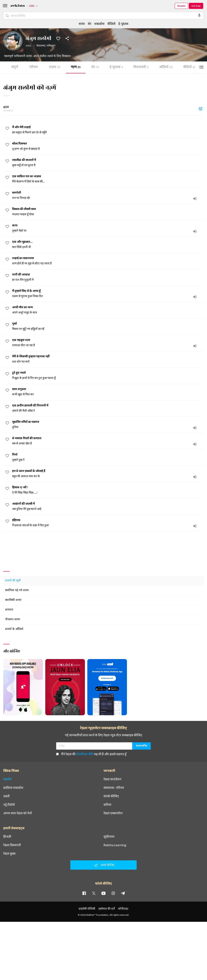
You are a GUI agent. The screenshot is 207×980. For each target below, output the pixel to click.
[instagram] (113, 893)
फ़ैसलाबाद (41, 46)
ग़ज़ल (55, 67)
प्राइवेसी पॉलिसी (87, 909)
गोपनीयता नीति (85, 754)
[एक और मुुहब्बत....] (108, 245)
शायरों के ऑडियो (14, 629)
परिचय (34, 67)
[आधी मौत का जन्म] (108, 310)
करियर (107, 805)
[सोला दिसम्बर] (108, 146)
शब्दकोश (99, 24)
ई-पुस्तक (116, 67)
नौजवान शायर (13, 620)
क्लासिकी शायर (13, 600)
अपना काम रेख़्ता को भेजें (17, 813)
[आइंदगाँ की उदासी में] (108, 506)
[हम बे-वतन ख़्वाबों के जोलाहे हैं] (108, 474)
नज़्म (76, 67)
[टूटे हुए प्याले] (108, 376)
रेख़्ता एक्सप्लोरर (113, 813)
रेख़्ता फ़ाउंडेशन (112, 779)
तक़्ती (6, 796)
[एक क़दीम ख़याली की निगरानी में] (108, 408)
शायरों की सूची (13, 581)
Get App (196, 6)
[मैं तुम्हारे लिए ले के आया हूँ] (108, 294)
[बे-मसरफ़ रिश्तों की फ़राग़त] (108, 441)
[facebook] (84, 893)
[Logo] (18, 6)
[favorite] (7, 129)
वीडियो (189, 67)
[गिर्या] (108, 457)
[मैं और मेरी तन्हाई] (108, 130)
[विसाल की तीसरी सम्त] (108, 212)
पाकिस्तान (51, 46)
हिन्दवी (7, 837)
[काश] (108, 228)
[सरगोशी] (108, 195)
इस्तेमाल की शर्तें (107, 909)
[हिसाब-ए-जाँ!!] (108, 490)
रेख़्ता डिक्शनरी (12, 845)
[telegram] (123, 893)
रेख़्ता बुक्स (9, 853)
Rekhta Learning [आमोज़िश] (115, 845)
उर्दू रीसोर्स (9, 805)
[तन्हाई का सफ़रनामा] (108, 261)
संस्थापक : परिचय (114, 788)
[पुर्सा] (108, 326)
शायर (82, 24)
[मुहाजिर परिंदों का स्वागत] (108, 425)
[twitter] (94, 893)
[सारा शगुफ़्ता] (108, 392)
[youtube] (103, 893)
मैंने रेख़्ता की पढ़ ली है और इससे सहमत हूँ (91, 754)
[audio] (195, 198)
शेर (95, 67)
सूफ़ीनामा (109, 837)
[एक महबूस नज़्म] (108, 343)
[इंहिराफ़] (108, 523)
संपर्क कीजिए (111, 796)
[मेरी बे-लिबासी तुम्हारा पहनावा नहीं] (108, 359)
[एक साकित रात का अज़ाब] (108, 179)
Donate (181, 6)
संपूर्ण (15, 67)
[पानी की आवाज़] (108, 277)
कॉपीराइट (123, 909)
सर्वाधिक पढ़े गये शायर (17, 590)
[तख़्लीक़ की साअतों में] (108, 163)
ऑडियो (166, 67)
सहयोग (7, 779)
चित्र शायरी (141, 67)
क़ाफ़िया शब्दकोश (13, 788)
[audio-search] (199, 16)
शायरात (9, 610)
